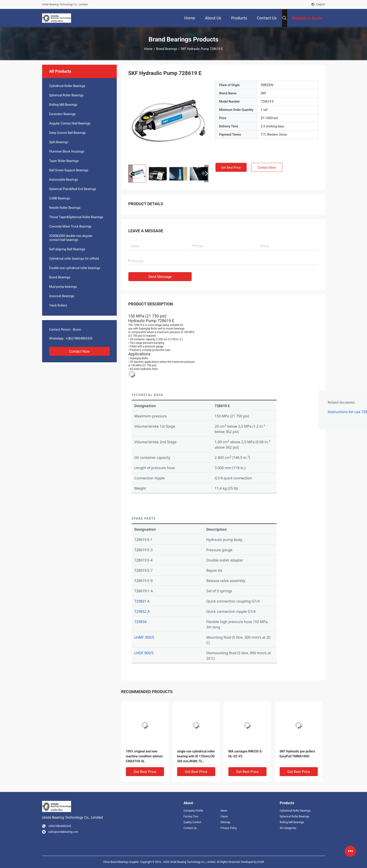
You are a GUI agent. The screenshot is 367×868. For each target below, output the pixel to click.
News (224, 811)
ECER (261, 862)
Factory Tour (191, 816)
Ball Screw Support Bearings (69, 170)
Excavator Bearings (63, 114)
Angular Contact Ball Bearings (70, 123)
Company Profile (193, 811)
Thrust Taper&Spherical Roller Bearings (76, 217)
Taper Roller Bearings (64, 161)
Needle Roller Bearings (65, 208)
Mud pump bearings (63, 287)
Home (148, 49)
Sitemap (225, 822)
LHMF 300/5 (144, 637)
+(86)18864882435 (79, 338)
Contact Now (79, 351)
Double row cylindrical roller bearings (75, 268)
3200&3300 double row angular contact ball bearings (71, 238)
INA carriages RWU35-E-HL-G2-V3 (246, 754)
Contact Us (190, 828)
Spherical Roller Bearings (67, 95)
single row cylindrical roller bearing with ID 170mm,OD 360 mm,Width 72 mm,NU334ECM (196, 757)
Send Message (160, 277)
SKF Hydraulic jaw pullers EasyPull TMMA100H (297, 754)
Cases (224, 816)
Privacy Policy (229, 828)
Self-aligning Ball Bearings (67, 249)
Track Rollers (58, 305)
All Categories (288, 828)
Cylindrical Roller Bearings (67, 86)
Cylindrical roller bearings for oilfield (74, 259)
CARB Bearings (60, 198)
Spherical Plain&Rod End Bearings (73, 189)
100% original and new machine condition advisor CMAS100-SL (144, 756)
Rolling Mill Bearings (63, 105)
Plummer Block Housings (67, 151)
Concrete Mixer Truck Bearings (70, 226)
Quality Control (192, 822)
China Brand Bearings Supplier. (122, 862)
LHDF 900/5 (144, 653)
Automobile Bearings (64, 180)
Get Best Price (231, 168)
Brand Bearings (167, 49)
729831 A (142, 601)
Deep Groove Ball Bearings (68, 133)
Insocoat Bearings (62, 296)
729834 (140, 622)
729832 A (142, 611)
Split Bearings (59, 142)
